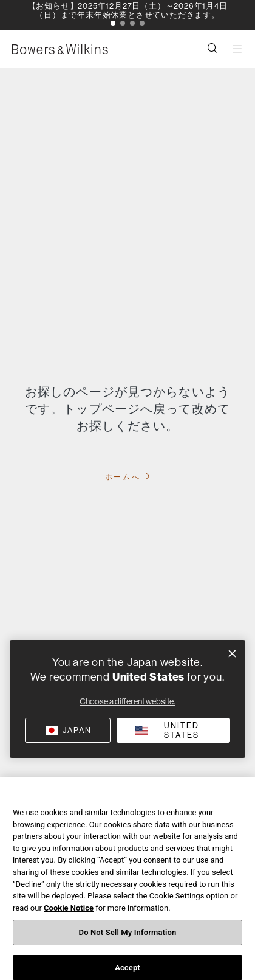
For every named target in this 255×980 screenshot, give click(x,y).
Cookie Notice (69, 913)
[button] (113, 23)
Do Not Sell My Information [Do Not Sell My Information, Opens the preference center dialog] (128, 937)
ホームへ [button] (124, 477)
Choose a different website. (127, 701)
